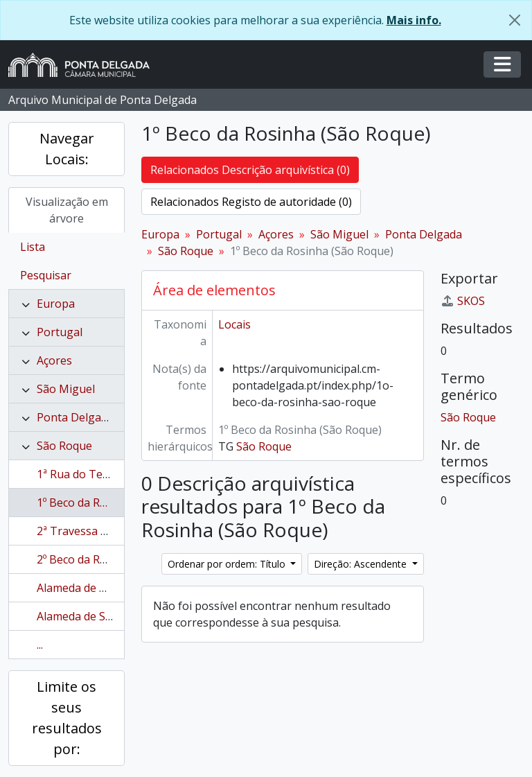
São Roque (64, 446)
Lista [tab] (33, 247)
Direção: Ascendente (362, 564)
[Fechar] (515, 20)
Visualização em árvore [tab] (67, 210)
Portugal (60, 332)
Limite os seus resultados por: (67, 718)
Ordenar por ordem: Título (228, 564)
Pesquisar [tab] (46, 275)
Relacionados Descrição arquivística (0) (250, 170)
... (40, 645)
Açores (54, 360)
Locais (234, 324)
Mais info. (414, 20)
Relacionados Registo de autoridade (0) (251, 202)
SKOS (463, 301)
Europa (56, 304)
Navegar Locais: (67, 149)
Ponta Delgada (75, 417)
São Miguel (66, 389)
